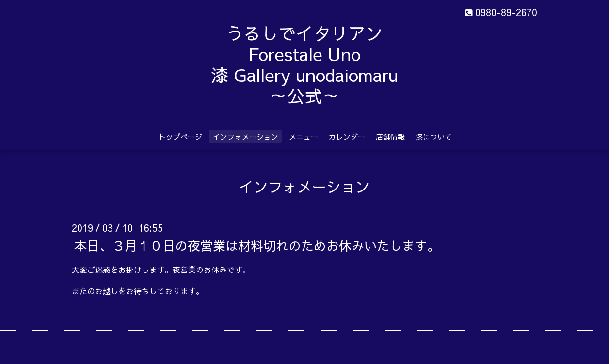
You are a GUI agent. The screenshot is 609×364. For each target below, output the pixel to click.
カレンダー (347, 136)
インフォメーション (246, 136)
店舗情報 (390, 136)
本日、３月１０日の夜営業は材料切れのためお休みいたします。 (257, 245)
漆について (434, 136)
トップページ (180, 136)
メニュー (304, 136)
